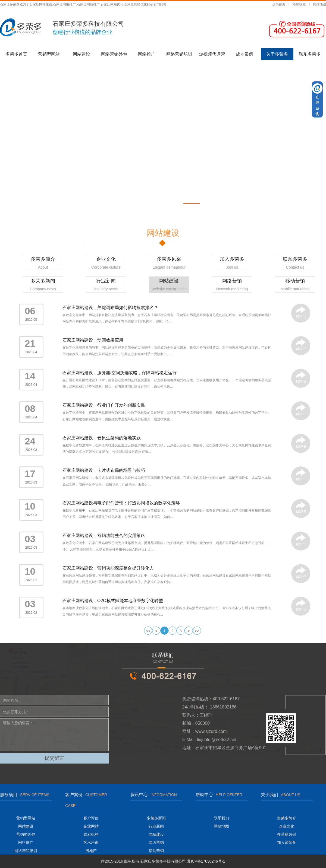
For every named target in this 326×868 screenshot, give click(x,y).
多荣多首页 (16, 54)
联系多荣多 (310, 54)
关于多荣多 (277, 54)
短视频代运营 (212, 54)
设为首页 (279, 4)
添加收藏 (299, 4)
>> (197, 631)
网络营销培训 (179, 54)
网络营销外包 (114, 54)
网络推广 (147, 54)
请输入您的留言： (54, 735)
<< (148, 631)
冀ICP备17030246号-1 (206, 861)
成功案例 (244, 54)
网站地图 (319, 4)
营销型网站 (49, 54)
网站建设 (81, 54)
